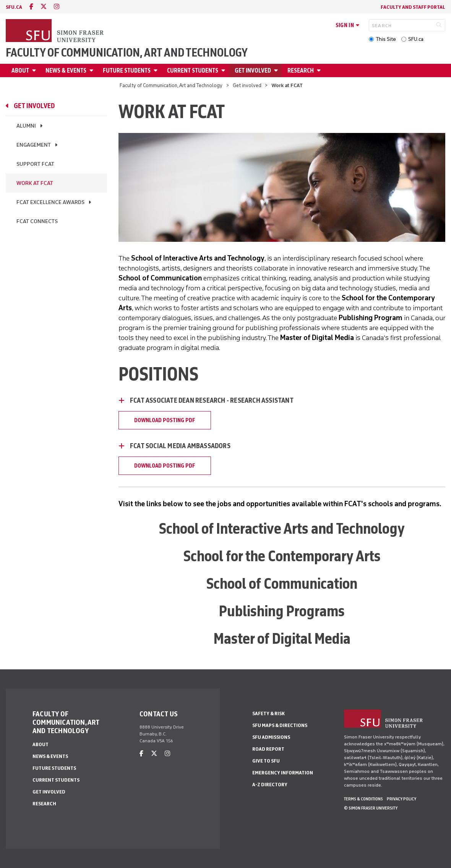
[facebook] (31, 7)
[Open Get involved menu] (277, 70)
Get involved (253, 70)
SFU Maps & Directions (280, 725)
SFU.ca (416, 39)
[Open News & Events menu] (92, 70)
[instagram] (57, 7)
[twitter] (44, 7)
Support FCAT (35, 164)
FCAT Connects (37, 221)
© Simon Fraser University (371, 808)
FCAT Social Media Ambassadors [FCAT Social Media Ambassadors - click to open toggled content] (180, 446)
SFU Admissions (271, 737)
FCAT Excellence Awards (50, 202)
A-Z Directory (270, 785)
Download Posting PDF (165, 466)
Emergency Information (283, 773)
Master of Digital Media (282, 638)
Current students (193, 70)
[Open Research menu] (320, 70)
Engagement (34, 145)
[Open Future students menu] (157, 70)
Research (301, 70)
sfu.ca (14, 7)
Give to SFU (266, 761)
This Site (386, 39)
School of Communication (282, 583)
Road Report (268, 749)
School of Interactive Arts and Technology (282, 528)
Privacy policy (402, 799)
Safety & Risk (268, 713)
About (20, 70)
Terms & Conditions (363, 799)
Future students (127, 70)
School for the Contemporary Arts (282, 556)
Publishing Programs (282, 611)
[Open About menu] (35, 70)
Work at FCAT (35, 183)
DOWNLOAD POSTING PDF (165, 420)
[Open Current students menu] (224, 70)
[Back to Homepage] (55, 31)
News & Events (66, 70)
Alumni (26, 126)
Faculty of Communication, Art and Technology (127, 53)
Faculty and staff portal (413, 7)
